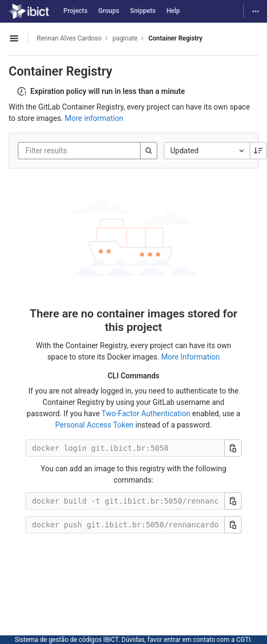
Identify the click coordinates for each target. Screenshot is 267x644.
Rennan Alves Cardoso (69, 38)
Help (173, 11)
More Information (190, 357)
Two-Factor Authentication (146, 413)
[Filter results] (90, 151)
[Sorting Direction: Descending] (258, 151)
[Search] (149, 151)
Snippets (143, 11)
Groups (109, 11)
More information (94, 118)
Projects (75, 11)
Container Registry (175, 38)
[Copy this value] (233, 448)
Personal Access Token (94, 425)
